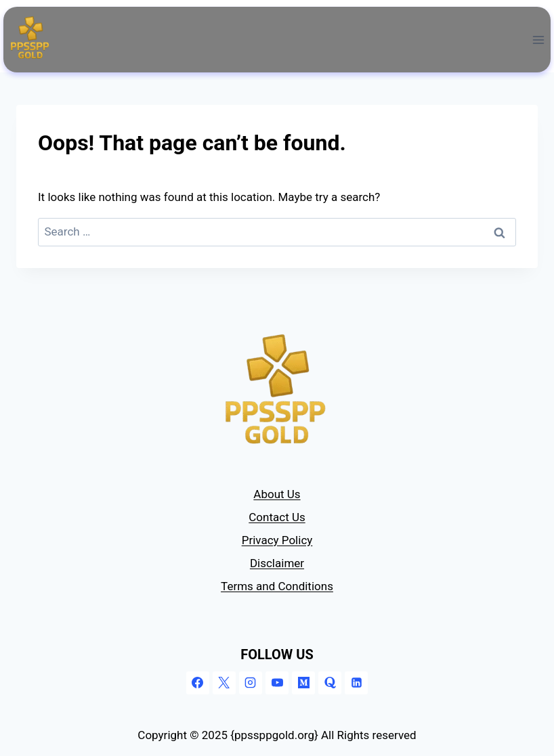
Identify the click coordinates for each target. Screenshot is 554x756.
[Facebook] (198, 683)
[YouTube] (277, 683)
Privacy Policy (277, 540)
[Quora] (330, 683)
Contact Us (277, 517)
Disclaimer (277, 563)
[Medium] (303, 683)
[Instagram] (251, 683)
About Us (277, 494)
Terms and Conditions (277, 586)
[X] (224, 683)
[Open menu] (538, 40)
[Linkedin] (356, 683)
